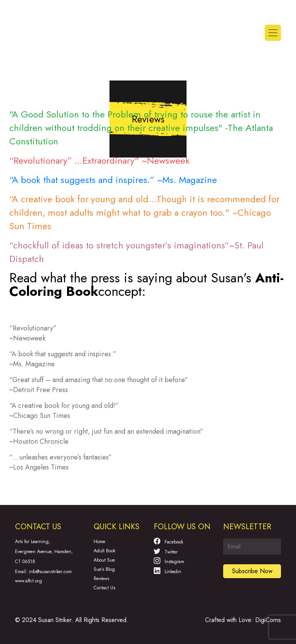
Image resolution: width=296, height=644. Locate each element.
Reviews (101, 579)
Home (99, 542)
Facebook (168, 541)
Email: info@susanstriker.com (43, 572)
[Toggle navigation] (273, 33)
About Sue (104, 560)
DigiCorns (268, 620)
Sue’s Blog (104, 569)
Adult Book (104, 551)
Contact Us (104, 588)
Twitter (166, 551)
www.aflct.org (29, 581)
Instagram (169, 561)
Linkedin (167, 571)
